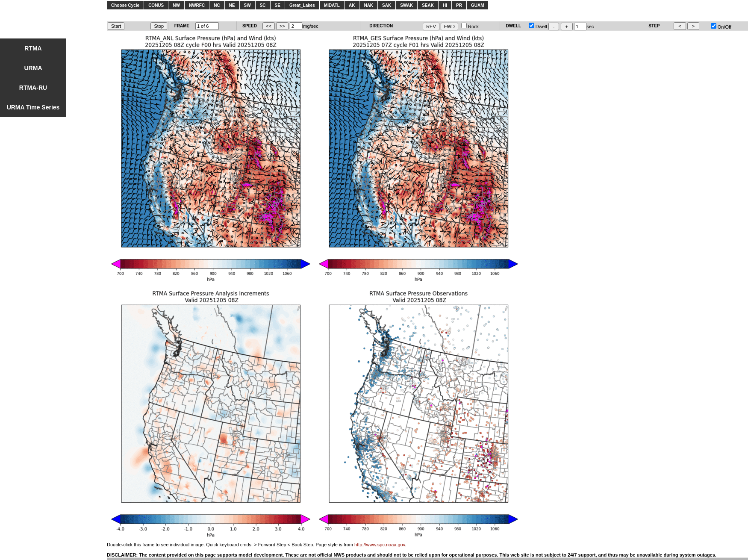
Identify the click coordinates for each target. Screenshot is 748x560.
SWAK (406, 5)
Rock (470, 27)
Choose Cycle (125, 5)
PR (459, 5)
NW (176, 5)
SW (247, 5)
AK (352, 5)
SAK (387, 5)
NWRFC (197, 5)
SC (263, 5)
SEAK (428, 5)
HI (445, 5)
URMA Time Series (33, 107)
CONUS (156, 5)
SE (278, 5)
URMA (33, 68)
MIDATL (332, 5)
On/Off (721, 27)
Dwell (538, 27)
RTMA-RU (33, 88)
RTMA (33, 48)
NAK (368, 5)
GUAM (478, 5)
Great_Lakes (302, 5)
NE (232, 5)
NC (217, 5)
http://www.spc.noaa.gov (380, 545)
